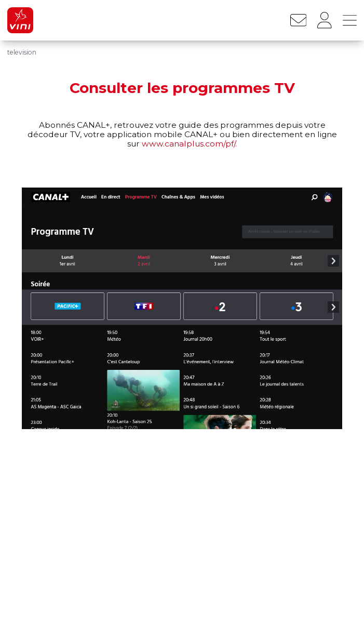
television (22, 52)
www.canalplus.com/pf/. (189, 144)
